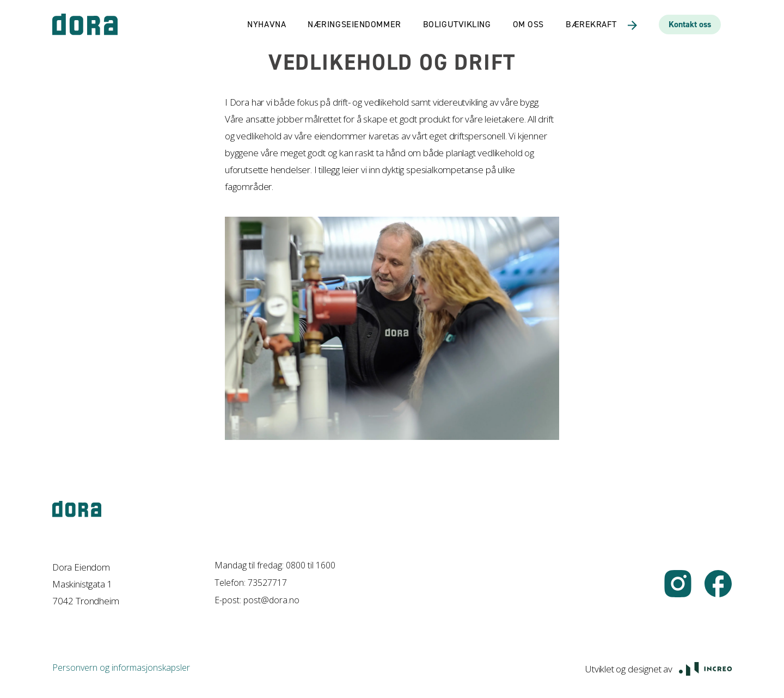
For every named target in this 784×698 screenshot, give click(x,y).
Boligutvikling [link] (457, 24)
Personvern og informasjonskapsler (121, 668)
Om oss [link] (528, 24)
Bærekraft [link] (591, 24)
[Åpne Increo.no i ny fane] (705, 668)
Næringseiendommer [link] (354, 24)
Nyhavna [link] (267, 24)
